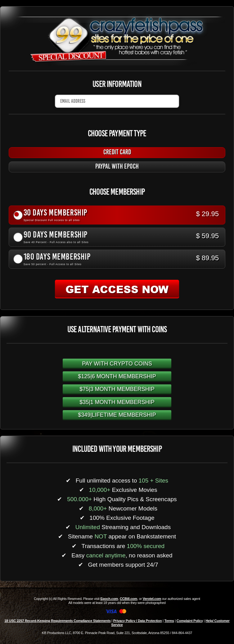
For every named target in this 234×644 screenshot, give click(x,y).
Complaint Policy (190, 621)
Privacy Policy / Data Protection (138, 621)
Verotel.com (152, 599)
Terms (169, 621)
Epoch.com (109, 599)
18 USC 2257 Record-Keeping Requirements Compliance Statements (57, 621)
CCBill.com (128, 599)
